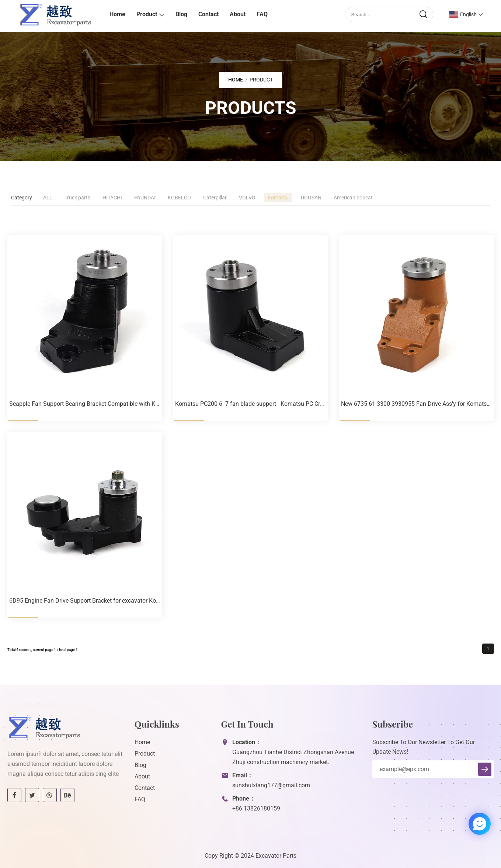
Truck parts (77, 198)
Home (117, 14)
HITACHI (112, 198)
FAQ (262, 14)
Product (147, 14)
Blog (181, 14)
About (238, 14)
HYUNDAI (145, 198)
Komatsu (278, 198)
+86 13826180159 (256, 808)
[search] (423, 14)
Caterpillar (215, 198)
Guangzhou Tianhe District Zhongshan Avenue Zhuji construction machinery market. (293, 757)
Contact (208, 14)
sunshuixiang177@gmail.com (271, 785)
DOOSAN (311, 198)
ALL (48, 198)
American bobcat (353, 198)
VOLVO (247, 198)
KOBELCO (179, 198)
